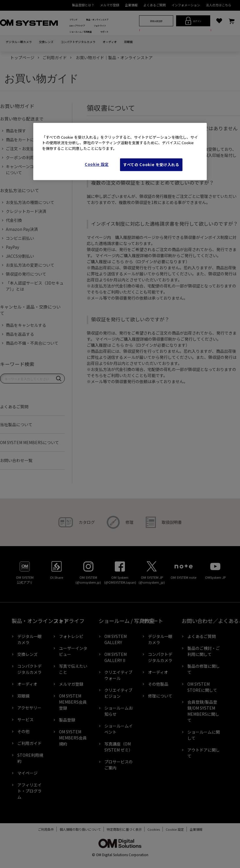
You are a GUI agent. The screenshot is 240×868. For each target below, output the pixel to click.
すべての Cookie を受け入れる (151, 165)
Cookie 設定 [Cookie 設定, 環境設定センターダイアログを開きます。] (97, 164)
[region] (120, 152)
